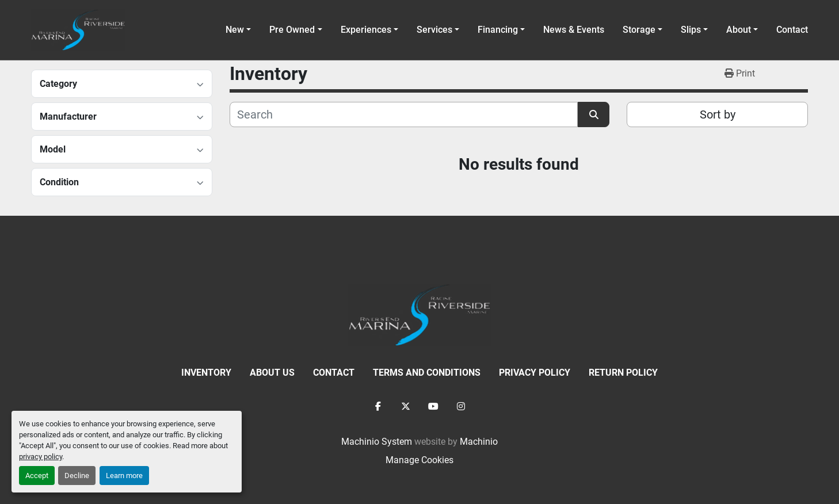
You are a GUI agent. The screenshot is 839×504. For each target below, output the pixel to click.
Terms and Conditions (427, 373)
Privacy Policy (535, 373)
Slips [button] (691, 30)
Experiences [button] (366, 30)
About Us (272, 373)
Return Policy (623, 373)
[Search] (404, 114)
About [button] (739, 30)
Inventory (206, 373)
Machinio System (377, 442)
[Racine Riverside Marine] (419, 314)
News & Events (574, 30)
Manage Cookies (419, 460)
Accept (37, 476)
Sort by (718, 114)
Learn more (124, 476)
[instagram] (461, 406)
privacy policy (41, 457)
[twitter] (406, 406)
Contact (792, 30)
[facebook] (378, 406)
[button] (295, 30)
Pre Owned (292, 30)
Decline (77, 476)
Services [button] (434, 30)
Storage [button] (639, 30)
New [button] (235, 30)
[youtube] (433, 406)
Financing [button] (498, 30)
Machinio (479, 442)
